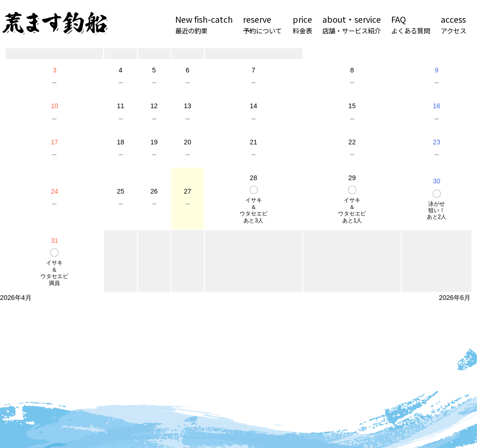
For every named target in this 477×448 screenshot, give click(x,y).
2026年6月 (455, 298)
